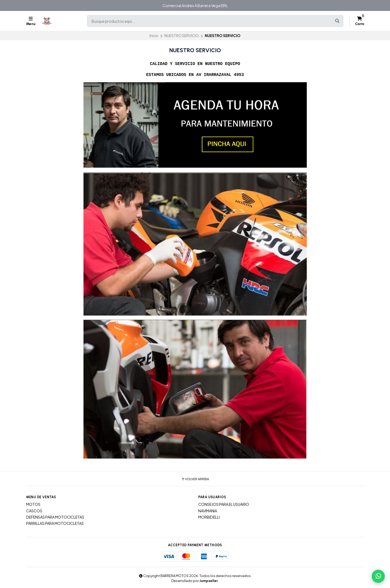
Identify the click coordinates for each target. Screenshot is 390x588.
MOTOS (33, 504)
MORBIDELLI (209, 516)
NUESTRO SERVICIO (182, 36)
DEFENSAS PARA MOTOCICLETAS (55, 516)
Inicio (154, 36)
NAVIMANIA (208, 510)
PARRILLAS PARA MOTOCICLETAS (55, 523)
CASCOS (34, 510)
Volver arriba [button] (195, 479)
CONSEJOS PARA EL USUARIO (224, 504)
